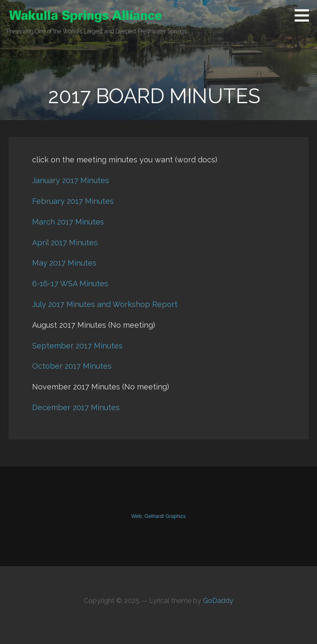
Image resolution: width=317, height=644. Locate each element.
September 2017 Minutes (77, 346)
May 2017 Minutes (64, 263)
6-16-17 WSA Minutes (70, 284)
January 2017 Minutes (71, 180)
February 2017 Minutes (73, 201)
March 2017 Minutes (68, 222)
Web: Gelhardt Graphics (159, 516)
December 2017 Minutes (76, 407)
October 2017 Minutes (72, 366)
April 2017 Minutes (65, 243)
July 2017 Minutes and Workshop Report (105, 304)
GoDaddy (218, 601)
